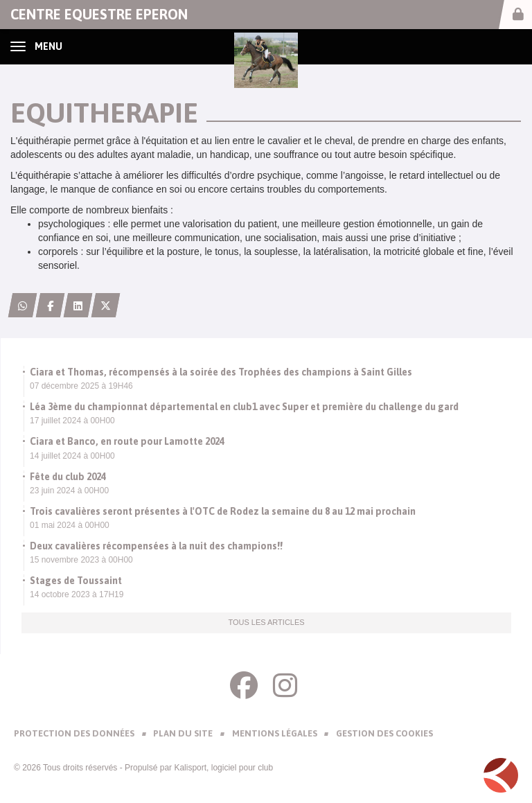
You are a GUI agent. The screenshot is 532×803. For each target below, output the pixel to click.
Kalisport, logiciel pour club (223, 768)
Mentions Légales (275, 733)
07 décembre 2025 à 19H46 (81, 386)
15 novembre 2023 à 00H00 (81, 560)
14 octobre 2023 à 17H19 (77, 594)
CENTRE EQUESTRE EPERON (99, 14)
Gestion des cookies (384, 733)
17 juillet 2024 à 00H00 (72, 421)
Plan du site (183, 733)
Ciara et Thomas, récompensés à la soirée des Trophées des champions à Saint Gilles (221, 372)
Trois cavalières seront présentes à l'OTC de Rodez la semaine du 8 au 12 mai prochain (223, 511)
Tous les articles (266, 622)
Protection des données (74, 733)
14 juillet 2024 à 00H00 (72, 456)
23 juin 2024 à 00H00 (69, 491)
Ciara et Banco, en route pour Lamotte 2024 (127, 441)
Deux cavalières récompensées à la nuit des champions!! (156, 546)
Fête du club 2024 (68, 477)
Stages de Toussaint (76, 581)
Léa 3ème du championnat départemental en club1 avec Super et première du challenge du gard (244, 407)
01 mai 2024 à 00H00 (70, 525)
